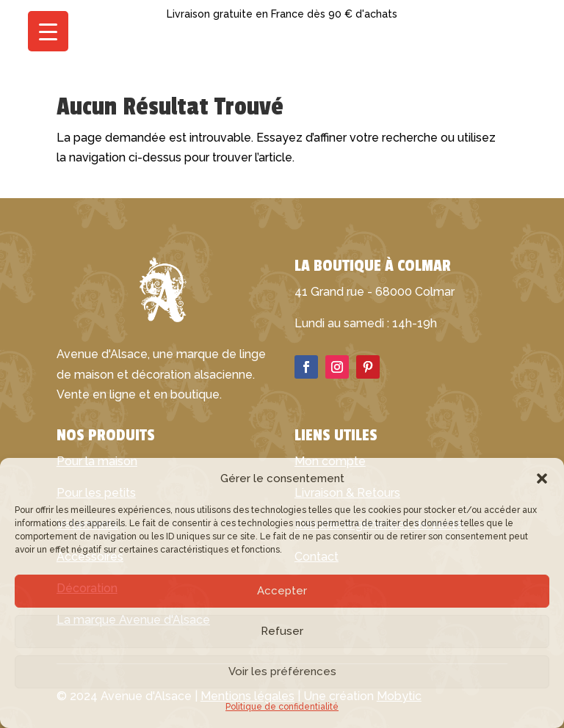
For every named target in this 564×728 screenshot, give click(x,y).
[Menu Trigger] (48, 31)
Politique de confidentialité (282, 707)
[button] (542, 478)
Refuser (282, 631)
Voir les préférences (282, 671)
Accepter (282, 591)
